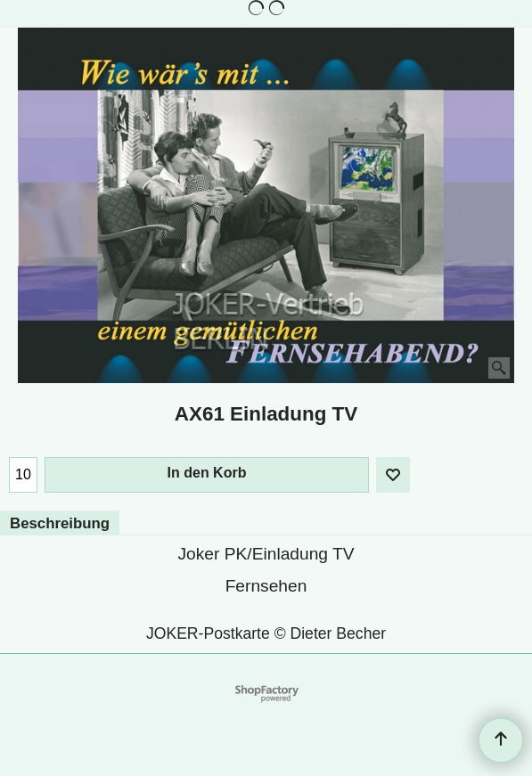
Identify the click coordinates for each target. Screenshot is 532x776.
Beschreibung (60, 523)
